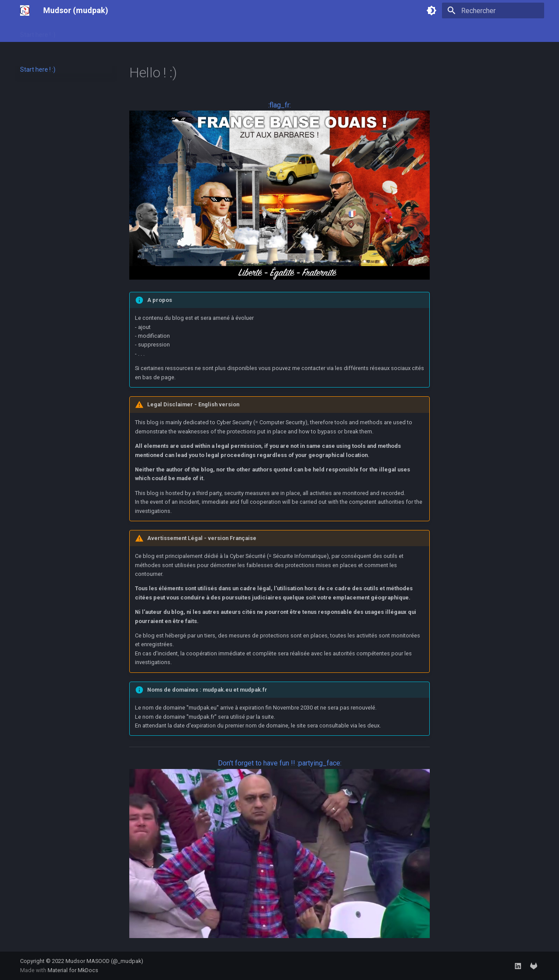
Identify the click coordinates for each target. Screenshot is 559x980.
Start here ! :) (38, 32)
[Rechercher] (493, 10)
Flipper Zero (171, 32)
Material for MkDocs (73, 970)
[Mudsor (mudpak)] (25, 10)
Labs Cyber (81, 32)
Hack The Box (126, 32)
